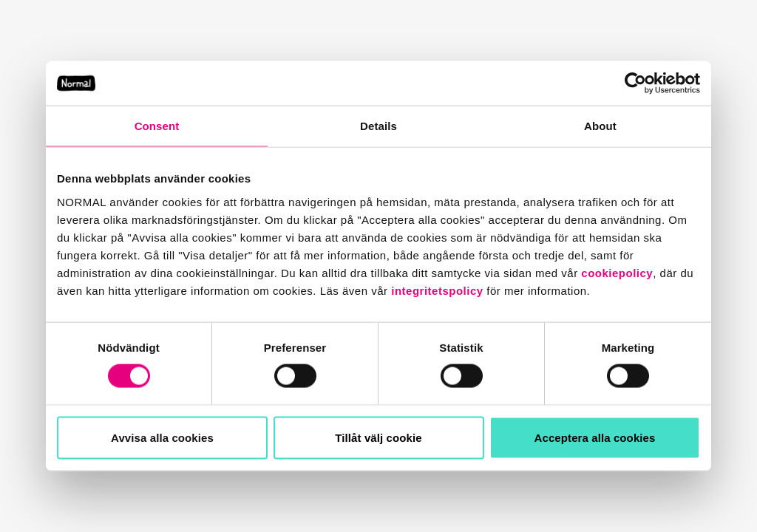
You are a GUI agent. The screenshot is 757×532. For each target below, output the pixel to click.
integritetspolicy (437, 290)
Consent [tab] (157, 125)
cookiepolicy (617, 272)
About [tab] (600, 125)
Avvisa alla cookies (162, 438)
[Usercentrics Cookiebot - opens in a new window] (635, 83)
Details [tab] (378, 125)
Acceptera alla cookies (595, 438)
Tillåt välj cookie (378, 438)
